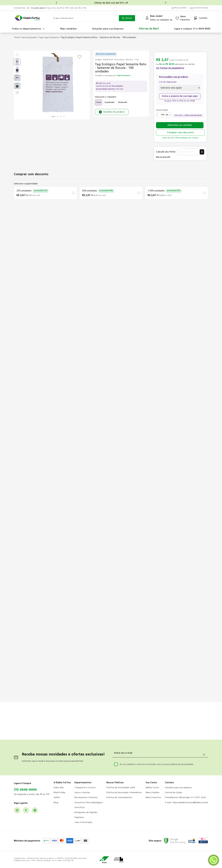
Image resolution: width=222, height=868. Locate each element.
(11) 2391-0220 (37, 8)
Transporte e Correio (85, 788)
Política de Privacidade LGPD (121, 788)
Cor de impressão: (168, 82)
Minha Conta (152, 788)
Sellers (57, 798)
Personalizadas (29, 38)
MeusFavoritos (185, 18)
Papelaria (79, 817)
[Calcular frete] (202, 152)
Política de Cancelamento (119, 798)
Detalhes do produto (114, 112)
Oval (99, 102)
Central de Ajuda (173, 793)
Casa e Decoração (83, 822)
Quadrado (110, 102)
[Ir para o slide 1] (53, 117)
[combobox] (93, 18)
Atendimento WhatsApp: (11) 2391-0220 (185, 798)
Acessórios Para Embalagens (89, 803)
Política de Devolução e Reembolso (124, 793)
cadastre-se (166, 20)
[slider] (58, 84)
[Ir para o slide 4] (64, 117)
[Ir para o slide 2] (57, 117)
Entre (153, 20)
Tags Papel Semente (49, 38)
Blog (56, 803)
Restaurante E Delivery (86, 798)
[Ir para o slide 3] (61, 117)
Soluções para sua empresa (178, 788)
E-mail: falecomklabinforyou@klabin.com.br (186, 803)
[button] (170, 70)
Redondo (123, 102)
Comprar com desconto (180, 133)
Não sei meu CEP (163, 157)
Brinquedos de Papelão (86, 813)
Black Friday (60, 793)
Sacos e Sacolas (82, 793)
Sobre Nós (59, 788)
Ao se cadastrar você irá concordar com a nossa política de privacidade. (157, 764)
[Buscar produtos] (127, 18)
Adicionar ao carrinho (180, 125)
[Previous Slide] (56, 3)
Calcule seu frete (166, 152)
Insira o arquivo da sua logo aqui (180, 96)
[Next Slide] (166, 3)
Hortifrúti (80, 808)
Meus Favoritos (153, 798)
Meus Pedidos (152, 793)
